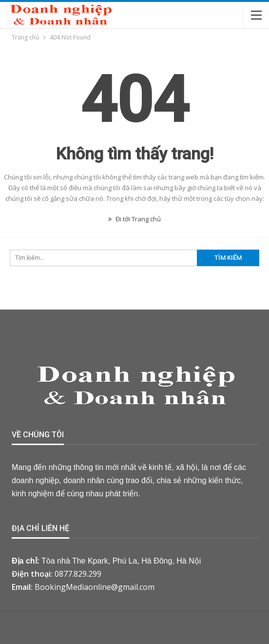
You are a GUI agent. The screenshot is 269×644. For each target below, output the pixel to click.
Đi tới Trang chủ (134, 219)
